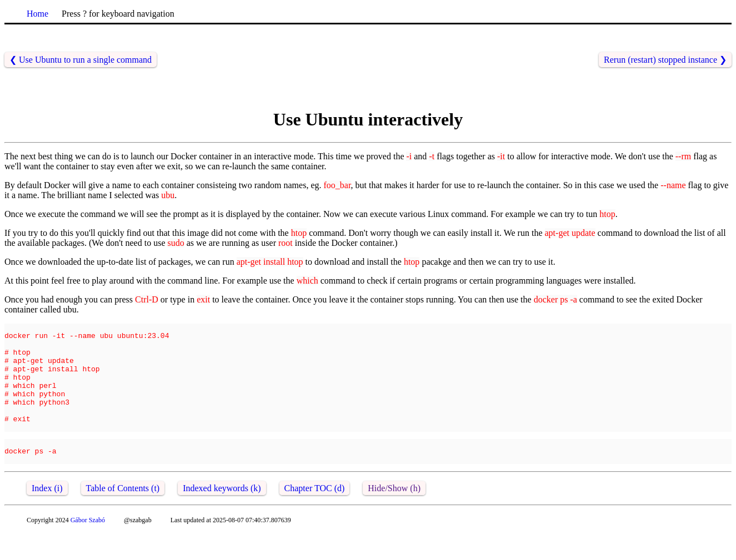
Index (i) (47, 515)
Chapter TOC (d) (315, 515)
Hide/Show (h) (394, 515)
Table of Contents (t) (123, 515)
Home (37, 14)
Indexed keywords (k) (222, 515)
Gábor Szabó (88, 547)
